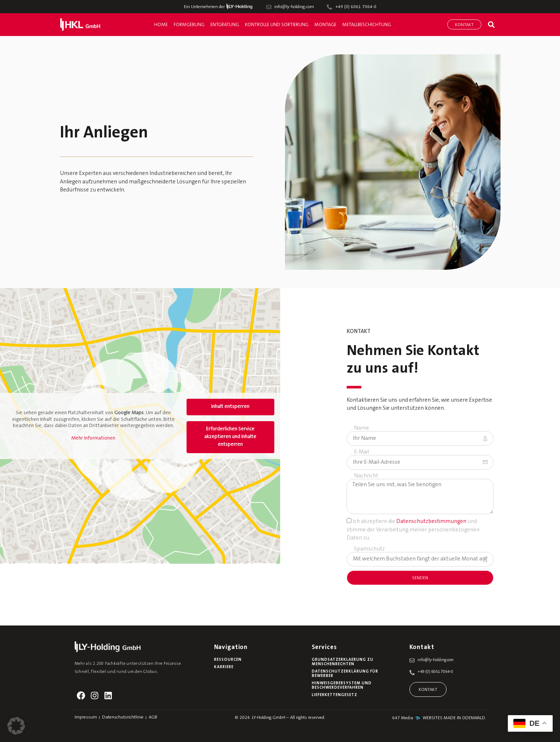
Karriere (224, 667)
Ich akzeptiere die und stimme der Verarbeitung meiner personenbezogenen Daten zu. (413, 530)
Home (161, 25)
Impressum (86, 717)
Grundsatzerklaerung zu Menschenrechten (343, 662)
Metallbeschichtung (367, 25)
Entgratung (225, 25)
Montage (325, 25)
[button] (491, 24)
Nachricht (366, 476)
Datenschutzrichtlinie (123, 717)
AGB (153, 717)
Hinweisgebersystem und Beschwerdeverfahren (342, 686)
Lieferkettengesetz (335, 695)
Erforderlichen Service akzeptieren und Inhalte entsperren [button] (230, 437)
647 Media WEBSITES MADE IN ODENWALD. (439, 718)
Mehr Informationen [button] (93, 438)
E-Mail (362, 452)
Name (362, 428)
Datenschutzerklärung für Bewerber (345, 674)
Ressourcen (228, 660)
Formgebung (189, 25)
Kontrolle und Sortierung (277, 25)
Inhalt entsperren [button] (230, 407)
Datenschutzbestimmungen (431, 522)
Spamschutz (369, 549)
